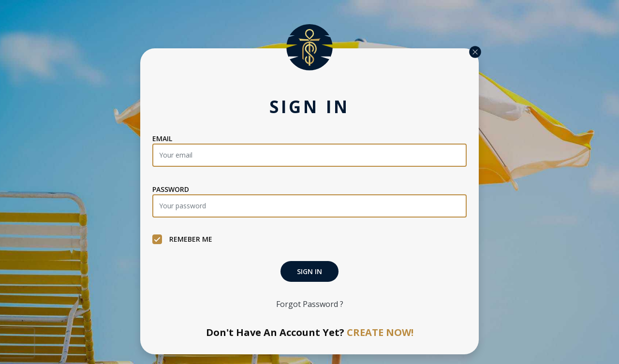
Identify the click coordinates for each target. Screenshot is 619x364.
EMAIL (162, 138)
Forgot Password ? (310, 304)
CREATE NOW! (380, 332)
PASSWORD (171, 189)
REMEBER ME (182, 239)
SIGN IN (309, 271)
